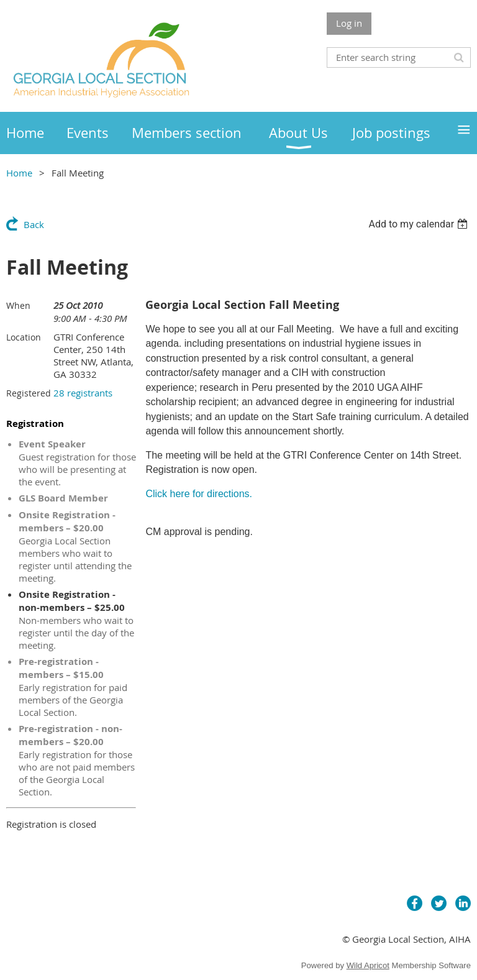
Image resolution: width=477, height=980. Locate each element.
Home (19, 173)
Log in (349, 23)
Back (34, 224)
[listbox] (420, 224)
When (18, 305)
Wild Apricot (368, 965)
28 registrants (83, 393)
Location (24, 337)
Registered (29, 393)
